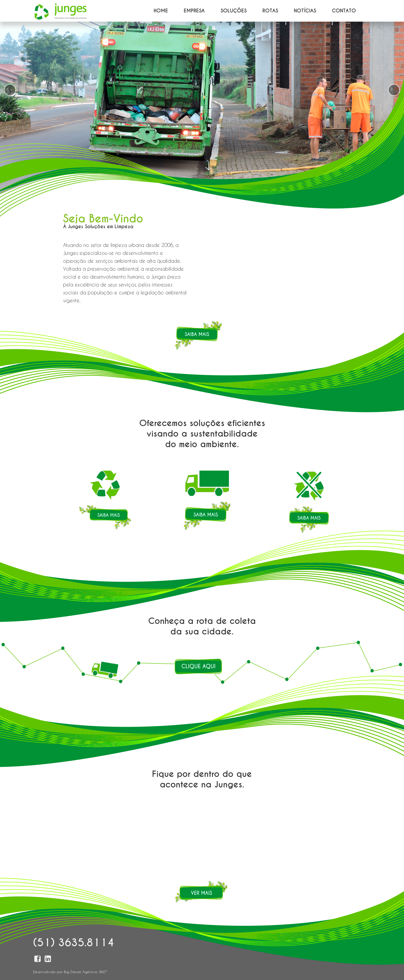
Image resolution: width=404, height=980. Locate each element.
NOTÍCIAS (305, 11)
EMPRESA (194, 11)
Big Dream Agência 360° (86, 972)
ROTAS (270, 11)
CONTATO (344, 11)
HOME (161, 11)
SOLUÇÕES (234, 11)
